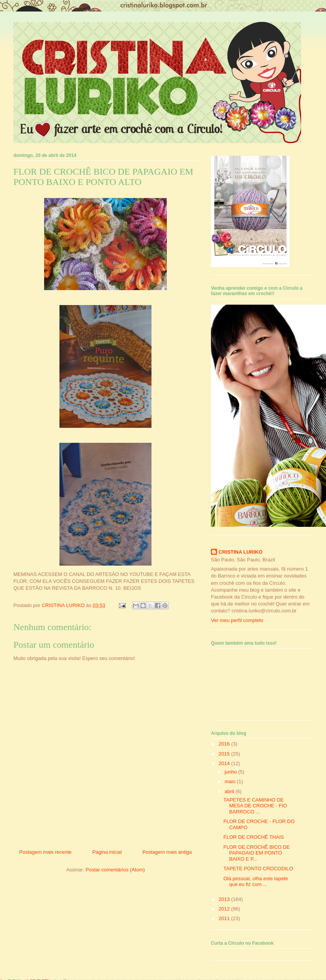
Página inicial (107, 852)
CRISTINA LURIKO (240, 552)
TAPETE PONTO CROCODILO (258, 869)
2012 (225, 909)
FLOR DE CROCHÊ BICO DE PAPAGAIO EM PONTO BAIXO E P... (256, 853)
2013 (225, 899)
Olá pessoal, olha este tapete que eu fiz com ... (255, 882)
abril (230, 791)
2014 (225, 763)
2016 (225, 744)
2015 (225, 754)
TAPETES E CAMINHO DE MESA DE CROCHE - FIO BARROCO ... (255, 806)
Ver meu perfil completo (237, 620)
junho (231, 772)
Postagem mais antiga (167, 852)
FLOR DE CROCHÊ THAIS (254, 837)
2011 (225, 918)
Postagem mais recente (45, 852)
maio (231, 781)
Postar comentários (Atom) (115, 870)
